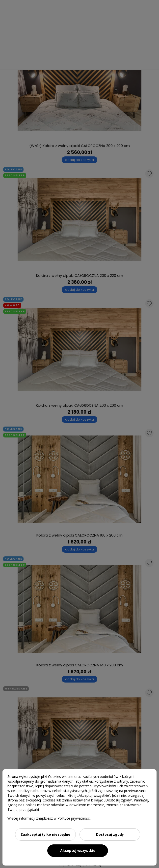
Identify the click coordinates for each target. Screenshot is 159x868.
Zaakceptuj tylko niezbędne (45, 834)
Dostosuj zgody (110, 834)
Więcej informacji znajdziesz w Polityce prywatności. (49, 818)
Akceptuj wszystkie (78, 850)
